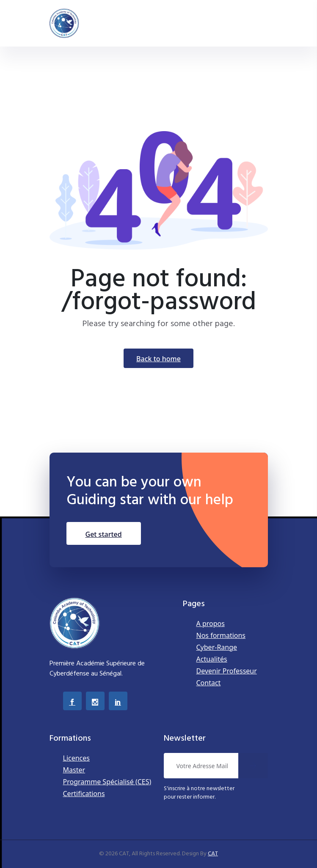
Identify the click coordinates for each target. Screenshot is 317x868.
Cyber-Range (217, 647)
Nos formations (221, 635)
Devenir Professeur (227, 671)
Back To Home (158, 359)
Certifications (84, 794)
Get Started (104, 534)
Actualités (212, 659)
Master (74, 770)
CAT (213, 854)
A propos (211, 624)
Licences (76, 758)
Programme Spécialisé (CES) (107, 782)
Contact (209, 683)
